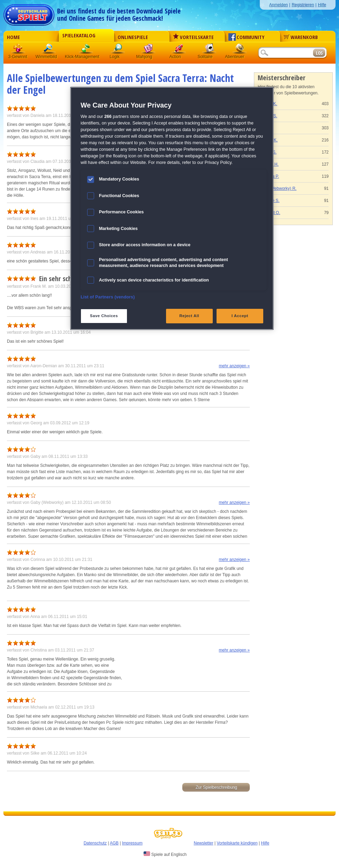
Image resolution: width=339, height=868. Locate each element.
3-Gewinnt (18, 57)
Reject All (189, 316)
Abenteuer (240, 50)
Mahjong (148, 50)
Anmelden (278, 5)
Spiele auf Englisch (165, 854)
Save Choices (104, 316)
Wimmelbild (49, 50)
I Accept (240, 316)
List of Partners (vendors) (108, 297)
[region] (172, 208)
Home (13, 37)
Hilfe (322, 5)
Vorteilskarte (193, 37)
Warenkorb (301, 37)
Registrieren (303, 5)
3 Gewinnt (18, 50)
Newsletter (204, 843)
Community (246, 37)
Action (179, 50)
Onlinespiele (133, 37)
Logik (118, 50)
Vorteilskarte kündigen (237, 843)
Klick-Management (86, 50)
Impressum (132, 843)
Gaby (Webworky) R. (277, 188)
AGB (114, 843)
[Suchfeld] (285, 53)
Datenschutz (95, 843)
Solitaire (209, 50)
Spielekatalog (79, 35)
